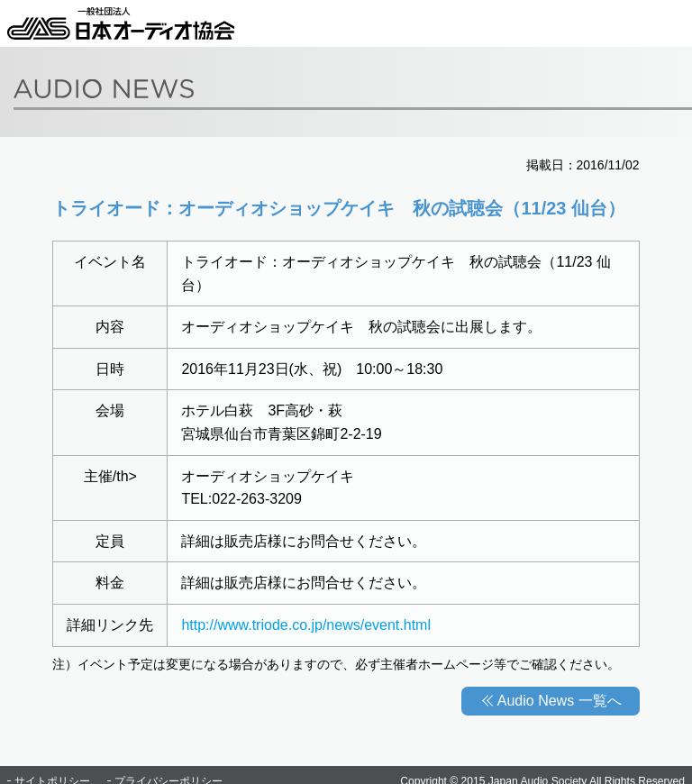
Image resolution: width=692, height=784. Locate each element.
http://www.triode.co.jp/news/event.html (306, 625)
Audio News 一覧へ (560, 701)
